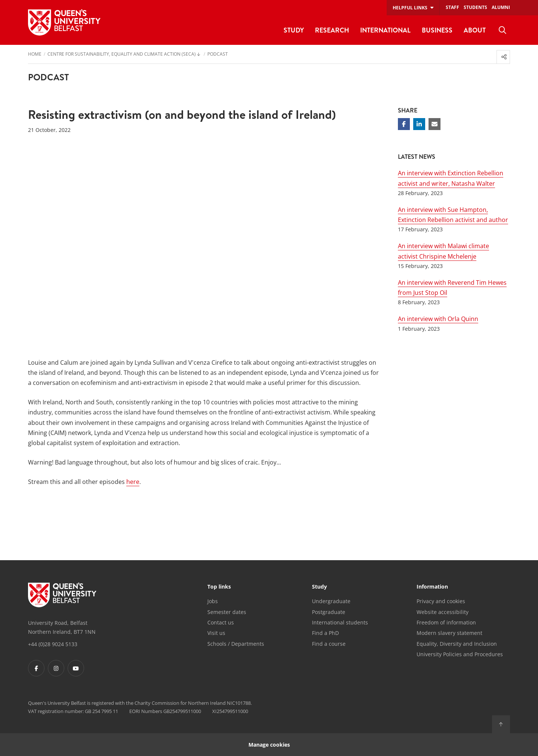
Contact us (221, 622)
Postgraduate (329, 612)
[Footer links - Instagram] (56, 668)
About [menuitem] (475, 30)
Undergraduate (331, 601)
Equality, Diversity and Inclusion (457, 644)
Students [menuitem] (475, 7)
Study (319, 587)
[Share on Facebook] (404, 124)
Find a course (329, 644)
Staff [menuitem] (452, 7)
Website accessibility (443, 612)
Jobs (213, 601)
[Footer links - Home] (62, 595)
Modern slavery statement (449, 633)
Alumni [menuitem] (501, 7)
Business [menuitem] (437, 30)
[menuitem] (503, 30)
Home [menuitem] (35, 55)
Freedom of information (446, 622)
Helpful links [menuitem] (410, 8)
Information (432, 587)
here (133, 482)
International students (340, 622)
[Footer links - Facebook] (36, 668)
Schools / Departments (236, 644)
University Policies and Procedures (460, 654)
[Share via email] (435, 124)
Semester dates (227, 612)
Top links (219, 587)
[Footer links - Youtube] (76, 668)
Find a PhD (325, 633)
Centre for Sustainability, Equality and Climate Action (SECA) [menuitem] (122, 55)
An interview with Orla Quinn (438, 319)
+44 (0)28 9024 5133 (53, 644)
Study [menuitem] (294, 30)
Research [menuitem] (332, 30)
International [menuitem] (385, 30)
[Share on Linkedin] (419, 124)
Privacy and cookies (441, 601)
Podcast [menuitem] (218, 55)
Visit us (216, 633)
